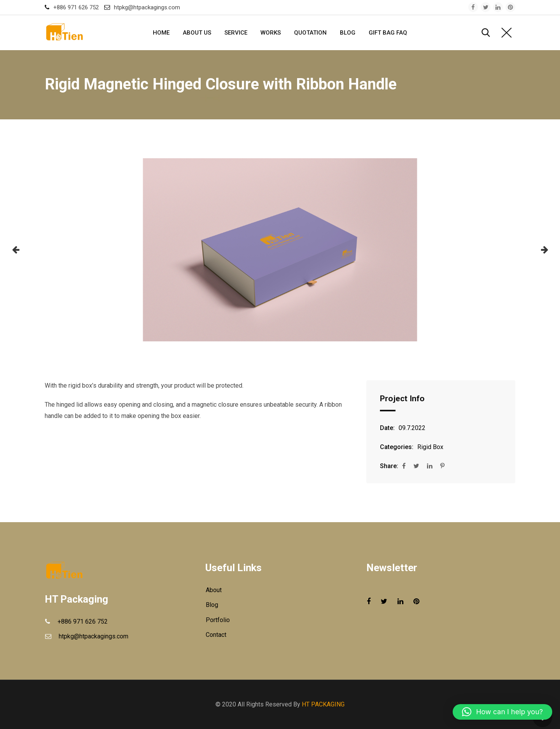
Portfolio (218, 620)
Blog (348, 33)
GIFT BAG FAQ (388, 33)
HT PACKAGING (323, 704)
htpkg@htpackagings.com (147, 7)
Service (236, 33)
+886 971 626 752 (76, 7)
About (214, 590)
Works (271, 33)
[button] (16, 250)
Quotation (310, 33)
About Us (197, 33)
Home (161, 33)
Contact (216, 635)
